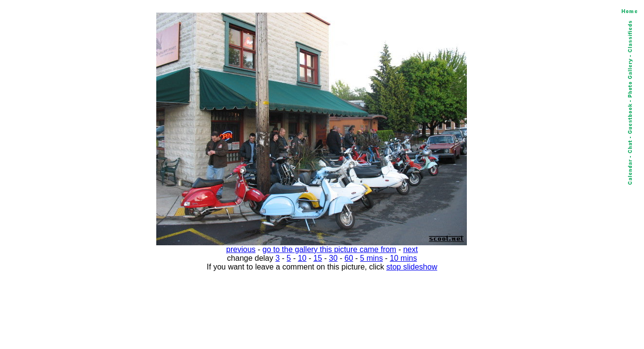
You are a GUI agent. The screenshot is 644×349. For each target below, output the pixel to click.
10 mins (403, 258)
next (411, 249)
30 (333, 258)
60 (349, 258)
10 (302, 258)
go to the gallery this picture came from (330, 249)
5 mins (372, 258)
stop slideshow (412, 267)
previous (241, 249)
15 (318, 258)
